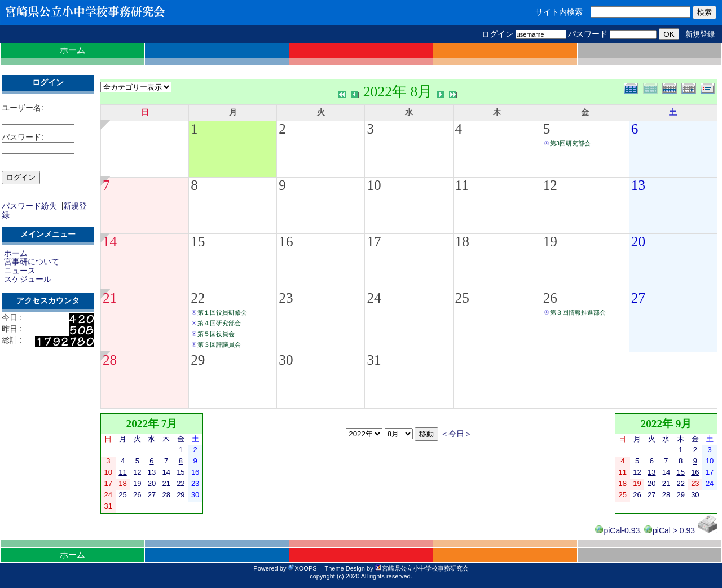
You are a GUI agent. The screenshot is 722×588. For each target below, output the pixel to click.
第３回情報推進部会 (578, 312)
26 (550, 298)
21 (110, 298)
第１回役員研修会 (222, 312)
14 (110, 242)
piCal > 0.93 (670, 530)
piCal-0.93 (617, 530)
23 (286, 298)
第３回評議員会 (219, 344)
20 (638, 242)
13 (638, 185)
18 (462, 242)
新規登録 (700, 34)
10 (374, 185)
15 (198, 242)
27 (638, 298)
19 (550, 242)
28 (110, 360)
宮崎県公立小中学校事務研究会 (422, 568)
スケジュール (28, 279)
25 (462, 298)
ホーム (72, 50)
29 (198, 360)
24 (374, 298)
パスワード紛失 (29, 206)
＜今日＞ (456, 434)
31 (374, 360)
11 (462, 185)
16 (286, 242)
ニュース (20, 271)
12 (550, 185)
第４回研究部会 (219, 323)
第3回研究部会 (570, 143)
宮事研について (32, 262)
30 (286, 360)
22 (198, 298)
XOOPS (302, 568)
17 (374, 242)
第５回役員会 (216, 334)
